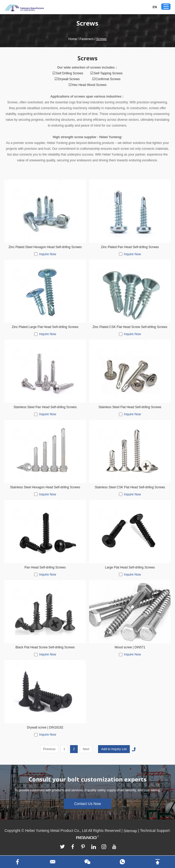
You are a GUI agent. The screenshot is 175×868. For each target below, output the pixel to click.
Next (86, 749)
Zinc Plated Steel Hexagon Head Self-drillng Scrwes (45, 247)
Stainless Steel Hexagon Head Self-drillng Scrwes (45, 487)
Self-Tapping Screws (108, 73)
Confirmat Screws (108, 79)
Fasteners (87, 39)
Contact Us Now (87, 804)
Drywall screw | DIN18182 (45, 727)
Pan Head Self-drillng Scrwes (45, 567)
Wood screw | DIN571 (130, 647)
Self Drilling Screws (69, 73)
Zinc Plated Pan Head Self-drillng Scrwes (130, 247)
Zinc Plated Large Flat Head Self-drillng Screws (45, 327)
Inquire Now (48, 254)
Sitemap (130, 831)
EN (155, 7)
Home (73, 39)
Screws (101, 39)
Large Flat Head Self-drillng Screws (130, 567)
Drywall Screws (69, 79)
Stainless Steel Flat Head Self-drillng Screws (130, 407)
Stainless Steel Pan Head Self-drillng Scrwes (45, 407)
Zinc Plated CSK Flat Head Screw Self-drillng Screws (130, 327)
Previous (49, 749)
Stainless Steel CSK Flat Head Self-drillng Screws (130, 487)
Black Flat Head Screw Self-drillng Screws (45, 647)
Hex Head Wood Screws (89, 85)
